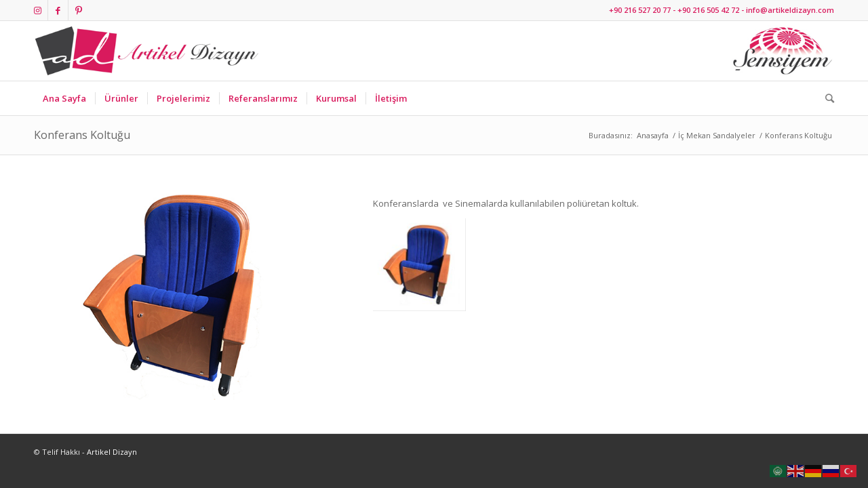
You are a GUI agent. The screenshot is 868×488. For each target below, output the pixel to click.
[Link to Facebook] (58, 10)
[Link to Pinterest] (79, 10)
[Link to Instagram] (38, 10)
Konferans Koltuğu (82, 135)
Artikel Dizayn (112, 452)
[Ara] (825, 98)
